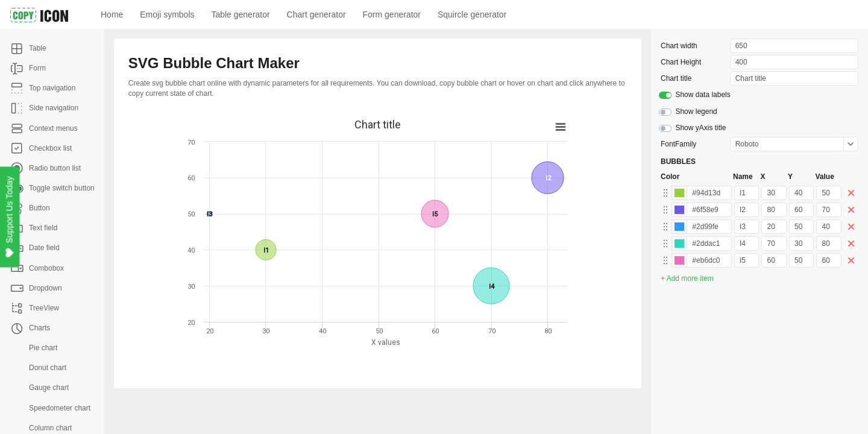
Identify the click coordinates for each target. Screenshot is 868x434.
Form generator (392, 14)
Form (37, 68)
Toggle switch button (62, 188)
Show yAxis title (700, 128)
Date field (44, 248)
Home (112, 14)
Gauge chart (49, 388)
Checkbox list (50, 148)
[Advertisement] (423, 411)
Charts (39, 328)
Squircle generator (472, 14)
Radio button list (55, 168)
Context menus (53, 128)
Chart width (679, 46)
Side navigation (54, 108)
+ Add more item (687, 278)
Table (38, 48)
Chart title (676, 78)
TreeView (44, 308)
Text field (43, 228)
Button (39, 208)
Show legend (696, 112)
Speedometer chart (60, 408)
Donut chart (48, 368)
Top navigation (52, 88)
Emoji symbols (167, 14)
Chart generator (316, 14)
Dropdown (46, 288)
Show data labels (703, 95)
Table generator (240, 14)
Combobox (46, 268)
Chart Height (681, 62)
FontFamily (678, 144)
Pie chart (43, 348)
